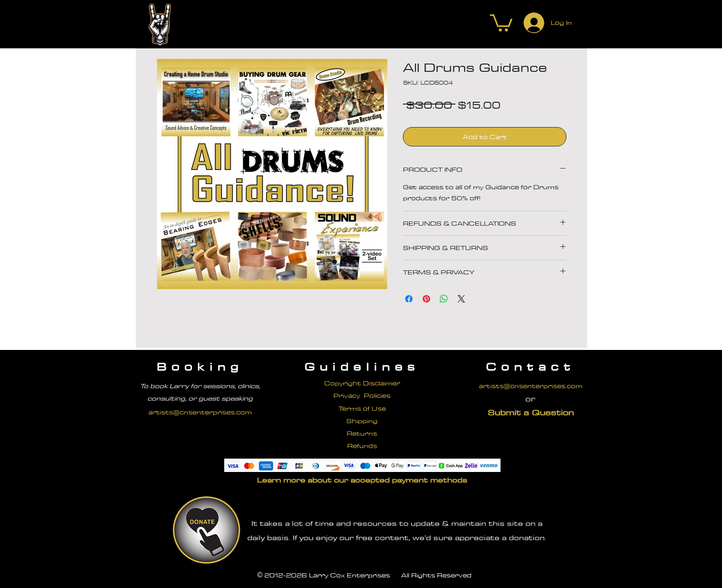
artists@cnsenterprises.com (200, 412)
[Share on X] (461, 299)
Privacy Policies (362, 396)
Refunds (362, 446)
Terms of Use (362, 408)
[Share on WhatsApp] (444, 299)
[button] (501, 22)
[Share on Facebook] (409, 299)
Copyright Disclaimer (362, 383)
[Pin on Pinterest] (426, 299)
